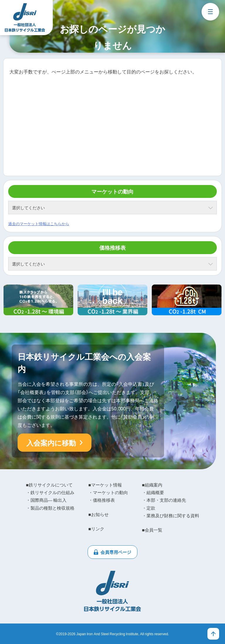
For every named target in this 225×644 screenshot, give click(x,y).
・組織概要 (153, 492)
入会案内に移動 (51, 443)
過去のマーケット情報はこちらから (39, 223)
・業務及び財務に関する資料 (171, 515)
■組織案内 (152, 485)
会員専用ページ (116, 552)
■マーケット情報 (105, 485)
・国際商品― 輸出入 (46, 500)
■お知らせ (99, 514)
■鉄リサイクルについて (49, 485)
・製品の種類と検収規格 (50, 508)
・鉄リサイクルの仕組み (50, 492)
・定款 (149, 508)
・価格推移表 (102, 500)
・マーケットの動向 (108, 492)
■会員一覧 (152, 530)
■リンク (96, 529)
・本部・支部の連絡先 (164, 500)
